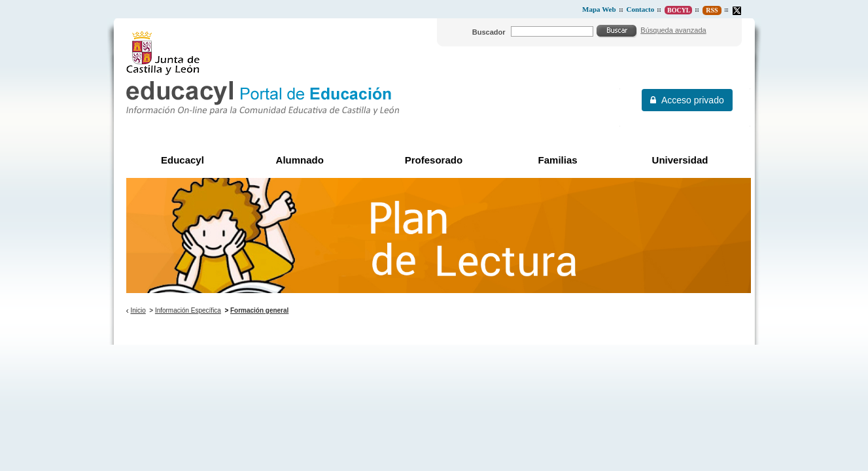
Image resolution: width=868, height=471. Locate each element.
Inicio (138, 310)
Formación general (259, 310)
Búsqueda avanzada (673, 30)
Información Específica (188, 310)
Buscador (489, 32)
